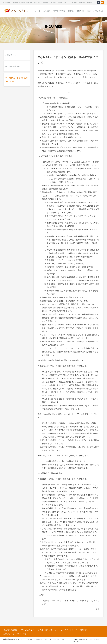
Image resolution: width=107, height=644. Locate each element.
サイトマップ (23, 634)
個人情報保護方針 (13, 66)
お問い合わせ (11, 55)
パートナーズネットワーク (66, 630)
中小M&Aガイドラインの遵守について (17, 80)
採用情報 (84, 630)
